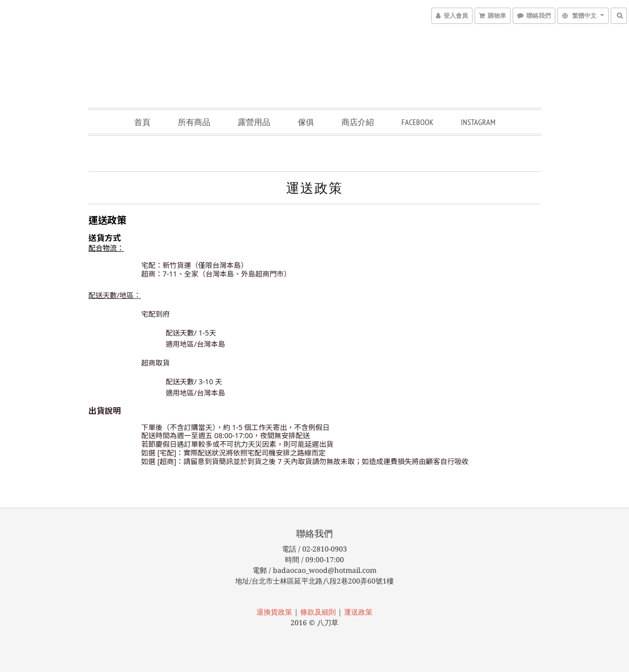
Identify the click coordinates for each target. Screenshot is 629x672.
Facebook (417, 122)
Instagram (478, 122)
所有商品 (194, 122)
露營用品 (254, 122)
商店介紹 (358, 122)
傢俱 (306, 122)
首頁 (142, 122)
